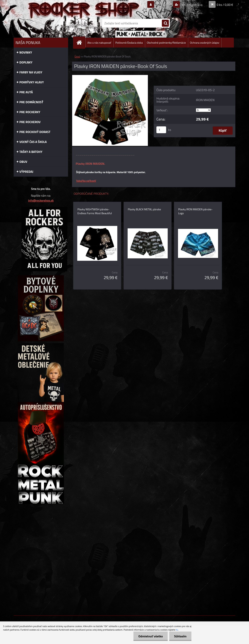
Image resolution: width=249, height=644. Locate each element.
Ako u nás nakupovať (99, 43)
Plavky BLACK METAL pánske (144, 209)
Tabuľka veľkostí (86, 181)
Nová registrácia (192, 5)
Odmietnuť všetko (151, 636)
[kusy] (161, 130)
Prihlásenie (163, 5)
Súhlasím (180, 636)
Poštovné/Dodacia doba (129, 43)
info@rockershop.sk (41, 200)
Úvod (77, 56)
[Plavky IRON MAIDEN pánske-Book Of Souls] (110, 77)
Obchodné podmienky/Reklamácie (166, 43)
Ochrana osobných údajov (205, 43)
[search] (165, 23)
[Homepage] (81, 43)
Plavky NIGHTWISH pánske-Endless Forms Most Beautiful (95, 211)
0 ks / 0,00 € (225, 5)
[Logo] (40, 23)
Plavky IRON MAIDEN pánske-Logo (195, 211)
